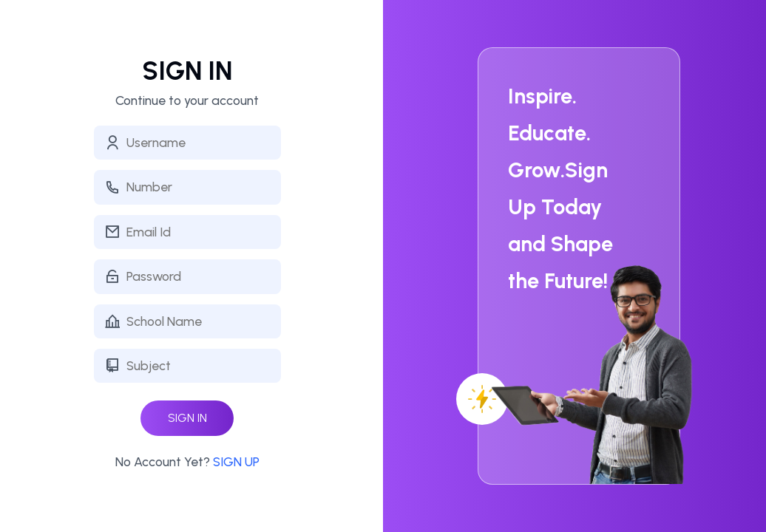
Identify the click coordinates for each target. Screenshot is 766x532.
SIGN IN (187, 418)
